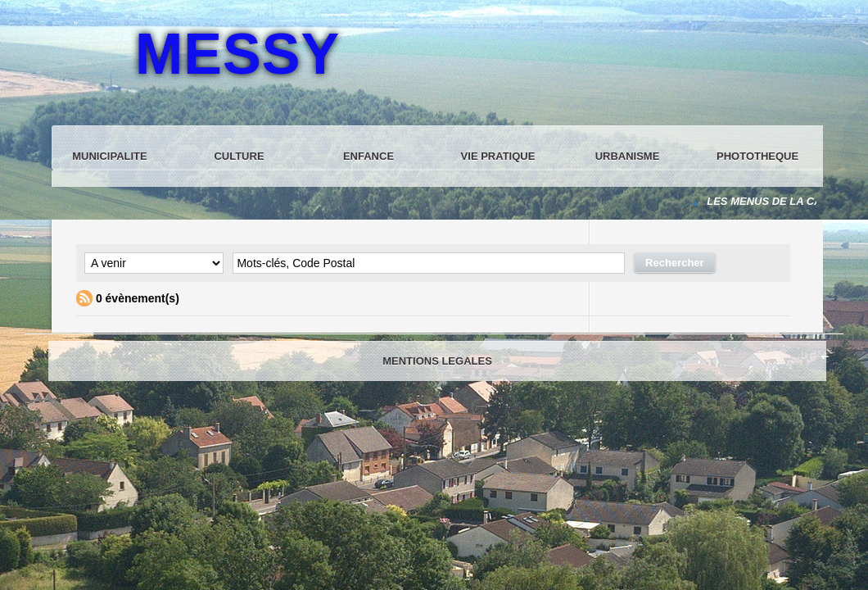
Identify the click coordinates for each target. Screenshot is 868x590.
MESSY (237, 54)
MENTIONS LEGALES (437, 361)
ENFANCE (368, 156)
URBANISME (628, 156)
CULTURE (239, 156)
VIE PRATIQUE (498, 156)
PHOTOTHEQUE (757, 156)
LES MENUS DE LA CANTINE (781, 201)
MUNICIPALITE (109, 156)
